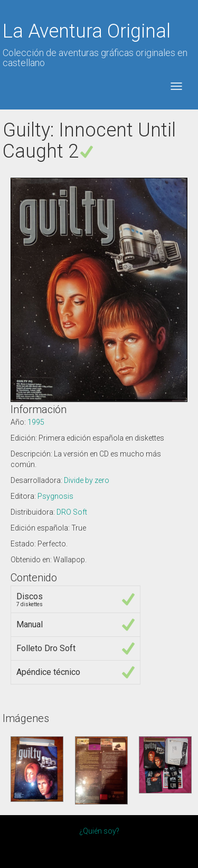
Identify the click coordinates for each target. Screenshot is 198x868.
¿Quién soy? (99, 831)
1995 (36, 422)
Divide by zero (87, 480)
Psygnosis (55, 496)
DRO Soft (72, 512)
